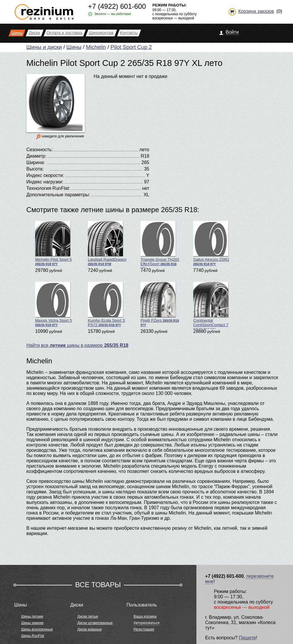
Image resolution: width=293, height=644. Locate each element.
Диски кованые (89, 629)
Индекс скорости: (45, 175)
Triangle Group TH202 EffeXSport (160, 244)
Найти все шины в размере (77, 345)
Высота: (35, 169)
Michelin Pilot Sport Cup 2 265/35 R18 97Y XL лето (124, 63)
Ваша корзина (145, 616)
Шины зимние (32, 623)
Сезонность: (40, 150)
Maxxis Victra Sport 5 (54, 304)
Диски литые (88, 616)
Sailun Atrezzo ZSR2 (211, 243)
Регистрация (144, 629)
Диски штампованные (95, 623)
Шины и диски (44, 47)
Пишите (247, 638)
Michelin (96, 47)
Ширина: (36, 162)
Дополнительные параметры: (58, 195)
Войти (232, 32)
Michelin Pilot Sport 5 (53, 243)
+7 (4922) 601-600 (117, 6)
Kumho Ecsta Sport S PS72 (106, 304)
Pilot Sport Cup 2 (131, 47)
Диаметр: (36, 156)
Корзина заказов (256, 11)
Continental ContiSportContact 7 (211, 305)
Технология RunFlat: (48, 188)
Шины (74, 47)
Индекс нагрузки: (45, 182)
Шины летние (32, 616)
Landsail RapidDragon (107, 243)
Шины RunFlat (32, 636)
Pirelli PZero (160, 304)
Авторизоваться (146, 623)
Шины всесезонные (37, 629)
